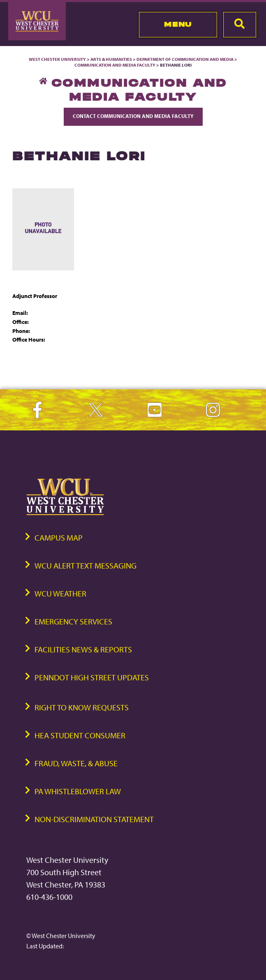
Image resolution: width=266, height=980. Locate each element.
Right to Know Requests (82, 707)
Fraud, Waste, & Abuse (76, 763)
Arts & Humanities (111, 59)
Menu (178, 24)
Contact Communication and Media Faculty (133, 116)
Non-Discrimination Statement (94, 819)
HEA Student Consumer (80, 735)
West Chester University (57, 59)
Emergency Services (73, 621)
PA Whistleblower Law (78, 791)
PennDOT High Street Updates (92, 677)
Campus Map (59, 537)
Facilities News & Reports (83, 649)
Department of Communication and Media (185, 59)
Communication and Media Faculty (115, 65)
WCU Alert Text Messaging (86, 565)
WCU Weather (60, 593)
